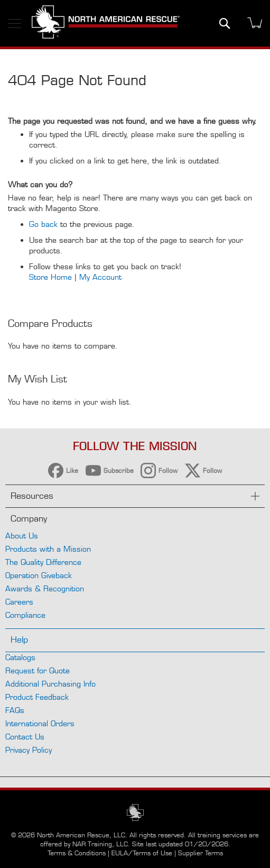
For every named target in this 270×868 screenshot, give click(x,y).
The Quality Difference (43, 562)
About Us (22, 536)
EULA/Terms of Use (142, 853)
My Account (100, 277)
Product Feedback (37, 697)
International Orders (40, 723)
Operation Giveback (39, 575)
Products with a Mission (48, 549)
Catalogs (20, 657)
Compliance (25, 615)
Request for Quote (38, 670)
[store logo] (106, 23)
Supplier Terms (201, 853)
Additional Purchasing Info (50, 684)
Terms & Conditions (77, 853)
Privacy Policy (29, 750)
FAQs (15, 710)
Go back (43, 224)
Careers (19, 602)
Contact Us (25, 737)
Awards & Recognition (45, 588)
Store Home (50, 277)
